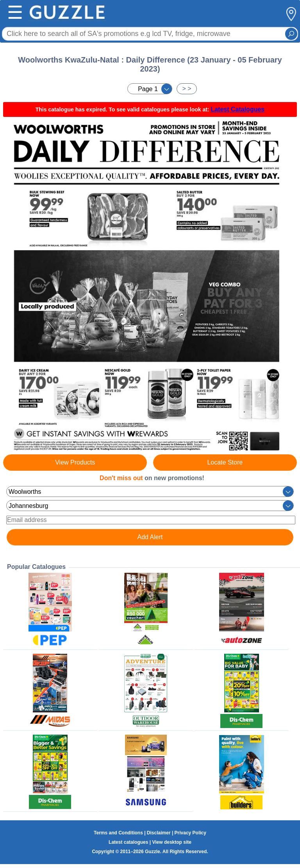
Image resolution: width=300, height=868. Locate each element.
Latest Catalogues (237, 109)
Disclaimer (159, 833)
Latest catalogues (128, 842)
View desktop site (171, 842)
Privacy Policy (190, 833)
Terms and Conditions (118, 833)
